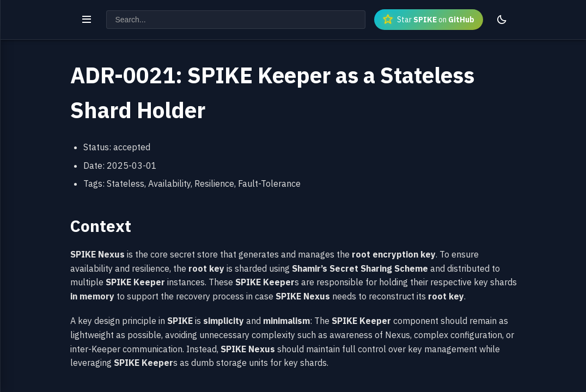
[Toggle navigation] (87, 20)
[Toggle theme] (502, 20)
